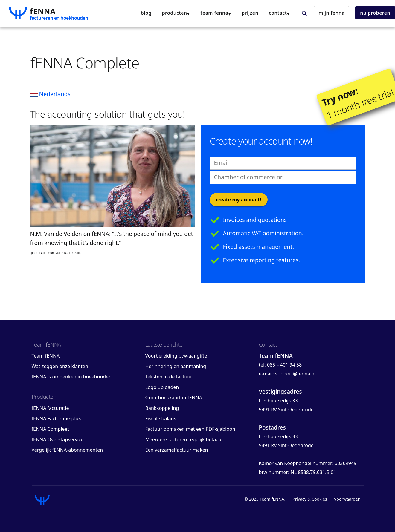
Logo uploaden (162, 387)
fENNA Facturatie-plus (56, 418)
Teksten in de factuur (169, 377)
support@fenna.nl (295, 374)
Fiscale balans (161, 418)
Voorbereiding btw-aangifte (176, 356)
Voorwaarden (347, 499)
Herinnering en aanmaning (176, 366)
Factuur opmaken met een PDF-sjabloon (190, 429)
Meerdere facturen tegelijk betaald (184, 439)
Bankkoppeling (162, 408)
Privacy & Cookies (310, 499)
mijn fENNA (331, 13)
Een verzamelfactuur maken (177, 450)
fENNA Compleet (51, 429)
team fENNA (214, 13)
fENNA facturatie (50, 408)
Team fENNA (46, 356)
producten (174, 13)
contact (278, 13)
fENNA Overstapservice (58, 439)
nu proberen (375, 13)
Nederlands (50, 94)
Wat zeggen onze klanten (60, 366)
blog (146, 13)
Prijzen (250, 13)
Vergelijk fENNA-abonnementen (67, 450)
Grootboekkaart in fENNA (174, 398)
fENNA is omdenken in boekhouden (72, 377)
